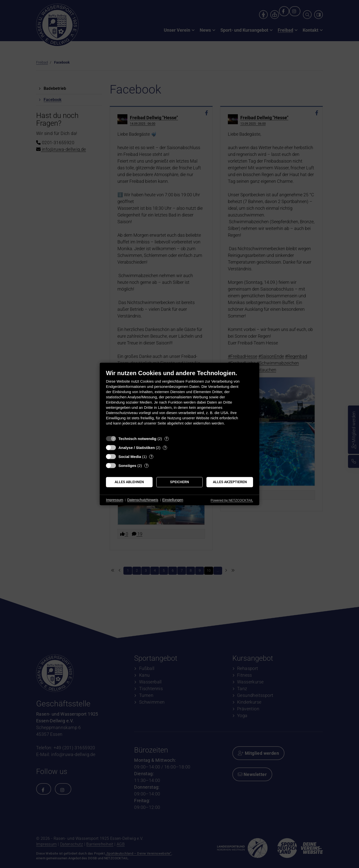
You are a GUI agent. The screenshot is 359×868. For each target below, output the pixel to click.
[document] (179, 401)
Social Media (130, 457)
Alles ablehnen (129, 482)
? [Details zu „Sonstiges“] (147, 466)
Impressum (115, 500)
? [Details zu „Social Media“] (151, 457)
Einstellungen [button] (173, 500)
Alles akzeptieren (230, 482)
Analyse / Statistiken (137, 448)
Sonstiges (127, 466)
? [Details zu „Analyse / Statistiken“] (165, 448)
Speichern (179, 482)
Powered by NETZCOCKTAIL (232, 500)
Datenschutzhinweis (143, 500)
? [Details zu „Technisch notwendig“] (167, 439)
